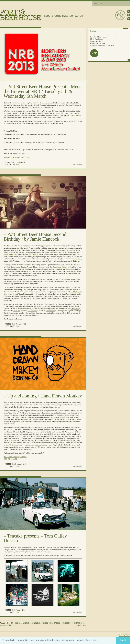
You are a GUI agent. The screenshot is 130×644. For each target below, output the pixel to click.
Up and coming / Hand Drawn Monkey (45, 396)
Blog (18, 165)
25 (50, 623)
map (94, 53)
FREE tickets (75, 115)
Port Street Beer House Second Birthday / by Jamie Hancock (35, 237)
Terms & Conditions (124, 636)
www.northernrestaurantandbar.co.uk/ (17, 157)
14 (26, 623)
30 (61, 623)
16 (30, 623)
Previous (78, 625)
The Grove (75, 309)
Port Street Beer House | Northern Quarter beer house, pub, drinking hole (21, 15)
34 (70, 623)
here (48, 552)
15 (28, 623)
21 (41, 623)
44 (8, 625)
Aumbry (79, 259)
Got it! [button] (123, 640)
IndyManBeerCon (10, 255)
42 (3, 625)
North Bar (17, 311)
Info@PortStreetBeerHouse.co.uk (102, 46)
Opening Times (60, 16)
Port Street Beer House (120, 15)
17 (33, 623)
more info (129, 60)
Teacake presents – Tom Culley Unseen (35, 538)
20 (39, 623)
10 (17, 623)
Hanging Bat (50, 311)
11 (19, 623)
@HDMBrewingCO (10, 459)
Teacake (49, 547)
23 (46, 623)
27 (55, 623)
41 (1, 625)
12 (22, 623)
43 (5, 625)
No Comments (78, 165)
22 (44, 623)
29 (59, 623)
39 (81, 623)
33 (68, 623)
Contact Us (76, 16)
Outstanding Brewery (60, 267)
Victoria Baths (33, 255)
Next (84, 625)
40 (84, 623)
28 (57, 623)
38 (79, 623)
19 (37, 623)
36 (75, 623)
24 (48, 623)
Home (47, 16)
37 (77, 623)
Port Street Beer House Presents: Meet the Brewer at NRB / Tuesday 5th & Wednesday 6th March (42, 91)
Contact (93, 31)
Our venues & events (124, 634)
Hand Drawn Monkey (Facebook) (15, 457)
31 (64, 623)
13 (24, 623)
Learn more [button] (92, 640)
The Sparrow (32, 311)
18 (35, 623)
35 (73, 623)
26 (53, 623)
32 (66, 623)
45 (10, 625)
